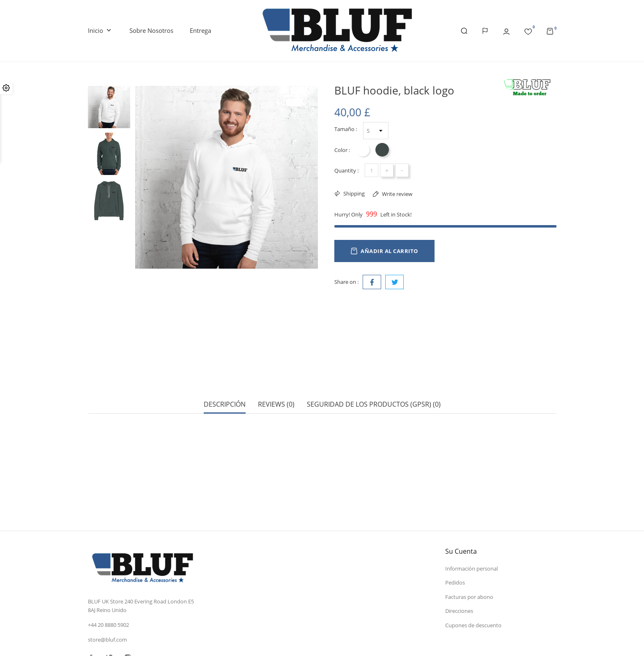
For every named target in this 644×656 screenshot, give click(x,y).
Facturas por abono (469, 539)
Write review (397, 194)
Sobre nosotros (151, 30)
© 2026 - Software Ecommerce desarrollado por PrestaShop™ (162, 641)
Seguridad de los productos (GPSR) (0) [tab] (374, 376)
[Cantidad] (371, 170)
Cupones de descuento (473, 568)
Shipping (353, 193)
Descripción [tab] (225, 376)
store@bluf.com (107, 582)
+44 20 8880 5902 (108, 567)
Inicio (100, 31)
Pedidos (455, 525)
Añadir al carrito (384, 251)
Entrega (200, 30)
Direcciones (459, 553)
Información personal (471, 511)
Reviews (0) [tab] (276, 376)
